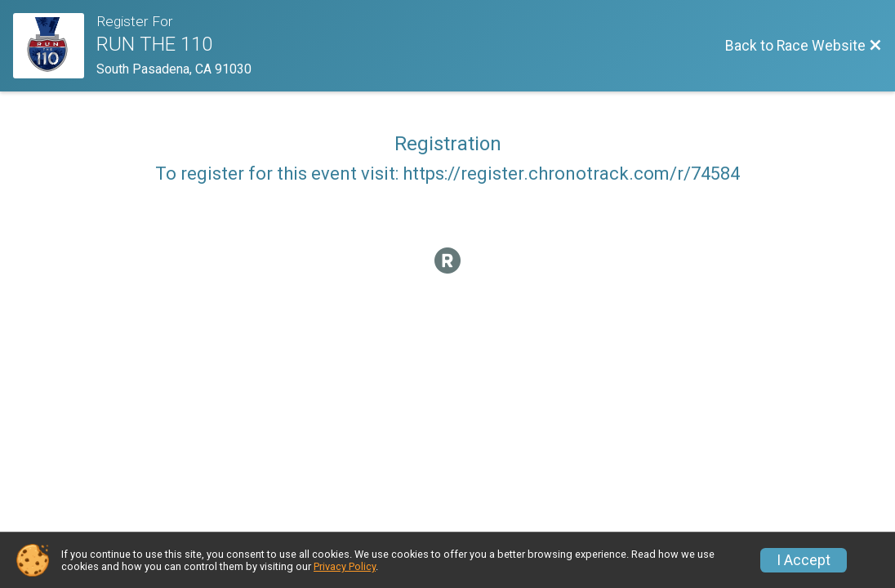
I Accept (804, 560)
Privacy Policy (345, 566)
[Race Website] (55, 46)
